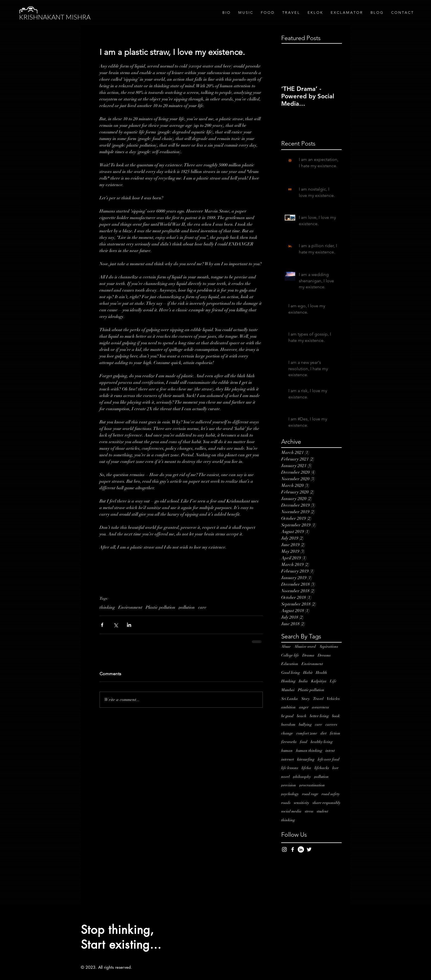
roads (286, 803)
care (202, 607)
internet (288, 759)
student (322, 811)
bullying (305, 724)
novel (285, 777)
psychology (290, 794)
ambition (288, 707)
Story (306, 699)
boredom (288, 724)
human (287, 751)
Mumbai (288, 690)
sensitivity (302, 803)
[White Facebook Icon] (293, 849)
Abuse (286, 647)
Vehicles (333, 699)
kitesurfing (306, 759)
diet (324, 733)
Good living (291, 673)
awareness (321, 707)
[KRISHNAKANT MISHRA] (58, 17)
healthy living (322, 742)
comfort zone (307, 733)
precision (289, 785)
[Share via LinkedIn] (129, 625)
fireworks (289, 742)
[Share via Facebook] (102, 625)
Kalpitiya (319, 681)
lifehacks (322, 768)
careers (331, 724)
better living (319, 716)
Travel (318, 699)
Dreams (324, 655)
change (287, 733)
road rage (310, 794)
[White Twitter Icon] (309, 849)
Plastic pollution (161, 607)
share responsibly (327, 803)
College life (290, 655)
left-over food (329, 759)
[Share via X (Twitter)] (116, 625)
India (303, 681)
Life (333, 681)
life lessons (290, 768)
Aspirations (329, 647)
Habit (308, 673)
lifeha (306, 768)
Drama (308, 655)
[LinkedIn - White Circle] (301, 849)
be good (287, 716)
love (335, 768)
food (304, 742)
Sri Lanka (290, 699)
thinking (107, 607)
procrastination (312, 785)
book (336, 716)
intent (330, 751)
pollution (187, 607)
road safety (331, 794)
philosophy (302, 777)
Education (290, 664)
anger (304, 707)
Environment (130, 607)
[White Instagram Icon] (284, 849)
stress (309, 811)
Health (321, 673)
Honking (288, 681)
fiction (335, 733)
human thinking (309, 751)
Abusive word (305, 647)
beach (302, 716)
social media (291, 811)
